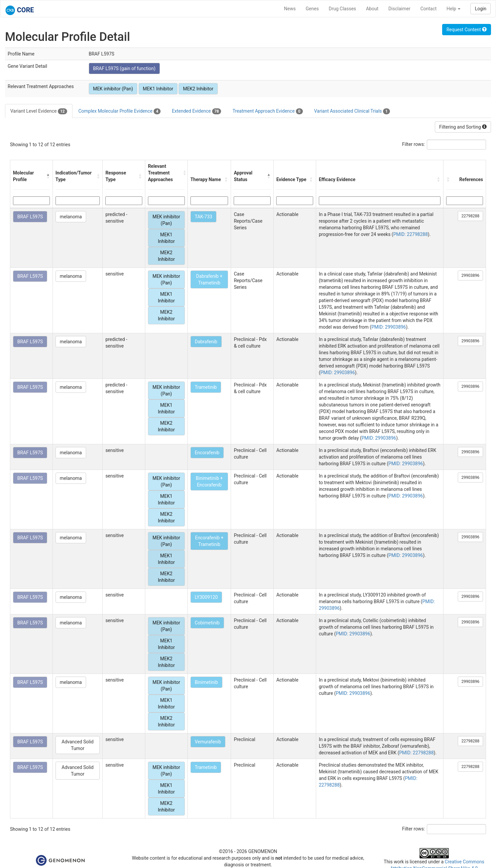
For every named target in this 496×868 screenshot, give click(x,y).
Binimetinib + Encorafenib (209, 482)
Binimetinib (206, 682)
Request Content (467, 30)
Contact (428, 9)
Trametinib (206, 387)
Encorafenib (207, 453)
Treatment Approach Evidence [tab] (267, 111)
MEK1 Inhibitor (158, 89)
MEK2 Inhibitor (198, 89)
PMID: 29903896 (389, 327)
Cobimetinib (207, 623)
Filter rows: (414, 144)
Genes (312, 9)
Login (481, 9)
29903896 (470, 275)
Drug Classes (342, 9)
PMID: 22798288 (411, 234)
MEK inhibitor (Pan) (113, 89)
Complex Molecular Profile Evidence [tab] (120, 111)
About (372, 9)
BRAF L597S (30, 217)
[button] (48, 176)
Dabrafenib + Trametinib (209, 279)
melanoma (71, 217)
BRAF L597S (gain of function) (124, 68)
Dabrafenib (206, 342)
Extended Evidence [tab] (196, 111)
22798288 (470, 216)
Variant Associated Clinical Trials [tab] (352, 111)
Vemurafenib (208, 742)
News (290, 9)
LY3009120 (206, 597)
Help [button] (453, 9)
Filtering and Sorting (463, 127)
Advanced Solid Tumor (77, 745)
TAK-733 (204, 217)
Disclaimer (399, 9)
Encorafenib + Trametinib (209, 541)
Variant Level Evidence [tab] (39, 111)
